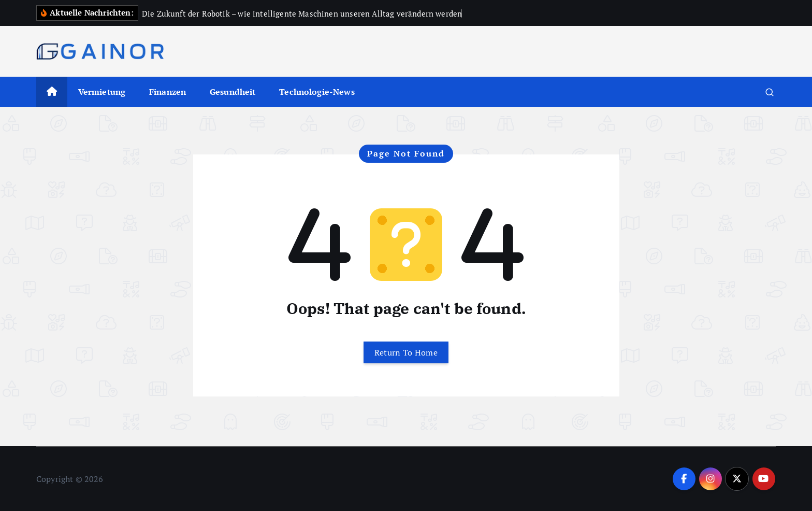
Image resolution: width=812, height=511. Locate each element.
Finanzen (168, 92)
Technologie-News (317, 92)
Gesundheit (233, 92)
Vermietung (102, 92)
